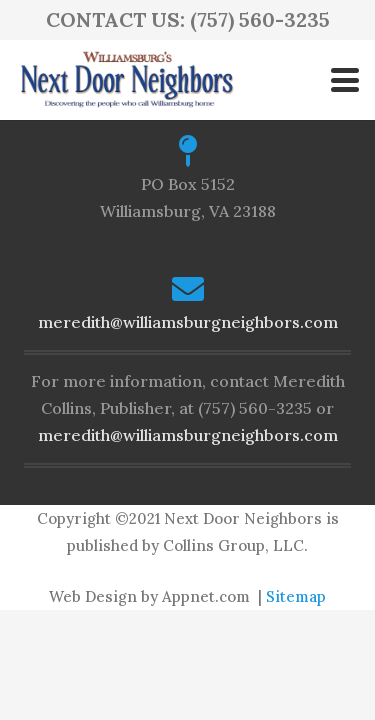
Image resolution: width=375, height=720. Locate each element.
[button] (345, 80)
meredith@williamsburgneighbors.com (188, 322)
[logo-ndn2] (126, 80)
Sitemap (296, 596)
